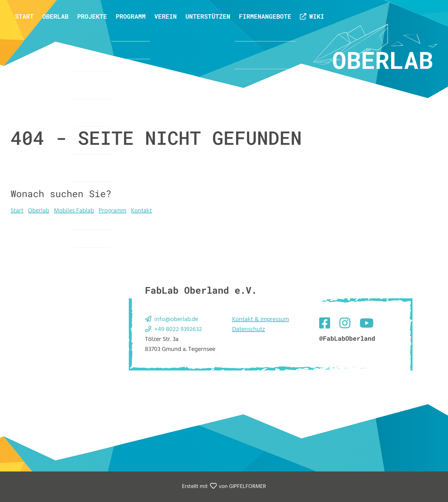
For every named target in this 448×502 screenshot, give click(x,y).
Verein (166, 16)
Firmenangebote (265, 16)
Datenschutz (249, 329)
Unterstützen (208, 16)
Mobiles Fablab (74, 211)
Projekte (92, 16)
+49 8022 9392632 (178, 329)
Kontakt (141, 211)
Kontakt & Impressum (261, 320)
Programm (131, 16)
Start (24, 16)
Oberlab (55, 16)
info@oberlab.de (176, 320)
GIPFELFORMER (247, 487)
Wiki (317, 16)
